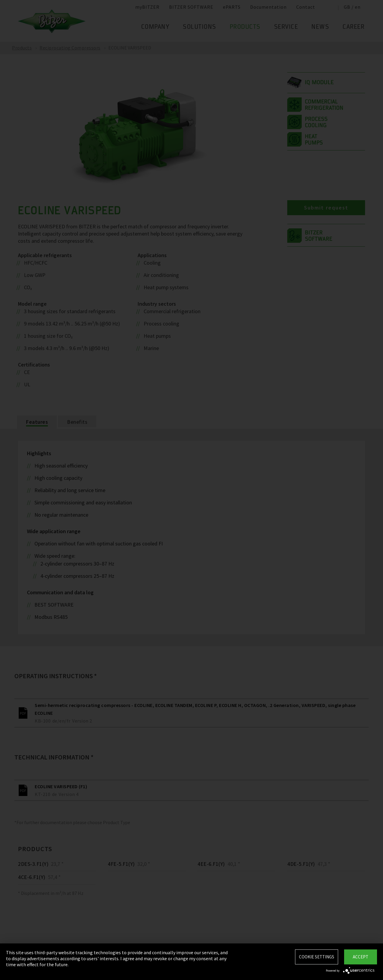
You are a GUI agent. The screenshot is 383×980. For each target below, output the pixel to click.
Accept (361, 957)
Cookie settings (317, 957)
